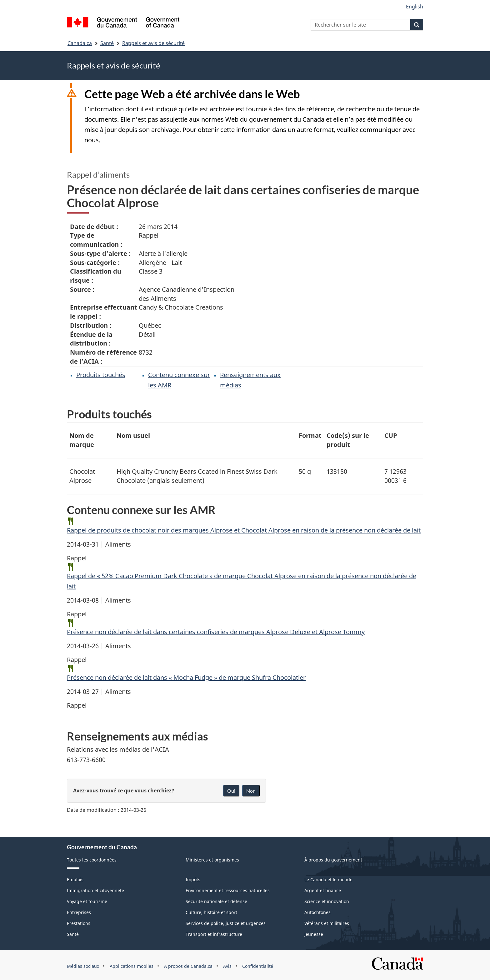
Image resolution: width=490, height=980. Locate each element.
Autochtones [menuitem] (317, 912)
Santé (107, 43)
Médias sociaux (83, 966)
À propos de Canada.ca (188, 966)
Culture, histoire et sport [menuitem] (211, 912)
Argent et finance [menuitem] (323, 890)
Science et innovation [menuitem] (327, 901)
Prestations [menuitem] (79, 923)
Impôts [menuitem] (193, 879)
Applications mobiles (132, 966)
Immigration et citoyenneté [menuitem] (95, 890)
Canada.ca (80, 43)
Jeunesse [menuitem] (314, 934)
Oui (231, 791)
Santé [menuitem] (73, 934)
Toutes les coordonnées (92, 860)
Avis (227, 966)
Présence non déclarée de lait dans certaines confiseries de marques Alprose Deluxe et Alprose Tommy (216, 632)
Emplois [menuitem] (75, 879)
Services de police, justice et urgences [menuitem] (226, 923)
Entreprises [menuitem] (79, 912)
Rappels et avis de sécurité (153, 43)
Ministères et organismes (212, 860)
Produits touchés (101, 375)
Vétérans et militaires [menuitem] (327, 923)
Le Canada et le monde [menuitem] (328, 879)
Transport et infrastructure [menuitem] (214, 934)
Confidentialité (258, 966)
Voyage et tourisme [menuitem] (87, 901)
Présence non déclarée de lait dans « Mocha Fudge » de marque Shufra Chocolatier (186, 677)
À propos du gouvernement (333, 860)
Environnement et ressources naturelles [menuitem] (228, 890)
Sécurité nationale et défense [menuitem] (216, 901)
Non (251, 791)
